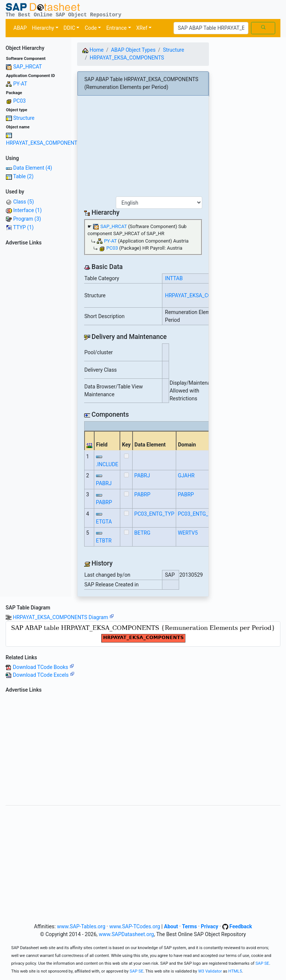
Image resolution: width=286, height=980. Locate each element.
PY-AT (20, 84)
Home (93, 50)
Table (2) (23, 176)
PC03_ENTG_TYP (154, 514)
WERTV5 (188, 533)
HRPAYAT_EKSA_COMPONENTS (43, 143)
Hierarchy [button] (43, 28)
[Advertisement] (36, 360)
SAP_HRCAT (27, 67)
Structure (24, 118)
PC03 (19, 101)
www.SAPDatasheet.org (126, 934)
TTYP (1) (23, 227)
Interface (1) (27, 210)
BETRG (142, 533)
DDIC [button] (69, 28)
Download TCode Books (43, 667)
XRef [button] (142, 28)
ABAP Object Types (133, 50)
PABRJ (104, 483)
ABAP (20, 28)
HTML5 (235, 971)
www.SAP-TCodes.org (135, 926)
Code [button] (90, 28)
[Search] (211, 28)
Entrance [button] (116, 28)
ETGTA (104, 522)
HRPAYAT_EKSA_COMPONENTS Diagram (63, 617)
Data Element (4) (32, 168)
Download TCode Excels (43, 675)
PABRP (104, 502)
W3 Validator (210, 971)
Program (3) (27, 219)
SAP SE (262, 963)
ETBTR (104, 541)
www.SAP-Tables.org (81, 926)
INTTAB (174, 278)
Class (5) (23, 202)
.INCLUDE (107, 464)
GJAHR (186, 475)
